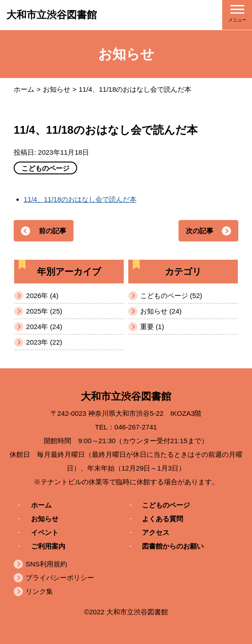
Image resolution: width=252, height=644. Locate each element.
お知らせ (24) (161, 311)
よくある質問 (163, 518)
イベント (45, 532)
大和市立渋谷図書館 (52, 15)
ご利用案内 (48, 546)
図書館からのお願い (173, 546)
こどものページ (166, 505)
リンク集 (39, 591)
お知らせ (57, 89)
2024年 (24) (44, 327)
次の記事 (199, 231)
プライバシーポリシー (60, 578)
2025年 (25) (44, 311)
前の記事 (52, 231)
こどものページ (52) (171, 296)
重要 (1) (152, 327)
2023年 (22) (44, 342)
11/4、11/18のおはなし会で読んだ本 (80, 199)
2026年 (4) (42, 296)
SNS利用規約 (46, 564)
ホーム (24, 89)
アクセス (156, 532)
